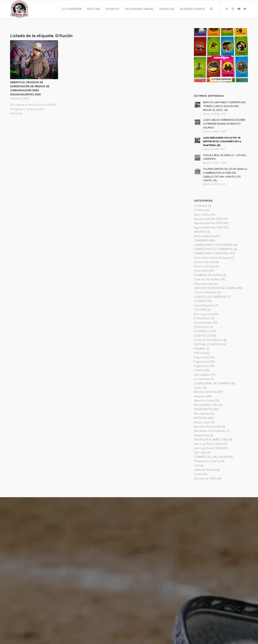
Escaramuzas (203, 323)
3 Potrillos (201, 206)
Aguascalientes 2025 (208, 228)
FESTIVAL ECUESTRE (208, 345)
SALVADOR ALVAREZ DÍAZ (211, 440)
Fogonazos (202, 357)
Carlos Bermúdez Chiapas (212, 258)
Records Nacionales (208, 427)
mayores (200, 396)
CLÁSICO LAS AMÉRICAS (210, 297)
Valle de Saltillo (205, 470)
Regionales (202, 435)
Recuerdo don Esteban (210, 431)
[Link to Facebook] (227, 9)
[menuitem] (71, 9)
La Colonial (202, 379)
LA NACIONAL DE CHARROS (213, 383)
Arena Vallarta (204, 236)
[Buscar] (211, 9)
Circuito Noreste (205, 292)
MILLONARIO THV (206, 405)
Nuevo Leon (202, 422)
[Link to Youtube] (239, 9)
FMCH (198, 353)
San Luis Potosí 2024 (208, 448)
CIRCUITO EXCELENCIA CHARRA (215, 288)
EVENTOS (201, 336)
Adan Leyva (202, 215)
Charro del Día (204, 262)
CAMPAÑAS (201, 241)
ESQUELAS (201, 327)
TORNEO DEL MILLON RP (211, 457)
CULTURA (200, 310)
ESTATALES (202, 331)
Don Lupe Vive (204, 314)
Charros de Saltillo (207, 279)
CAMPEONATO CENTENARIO (213, 245)
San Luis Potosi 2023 (208, 444)
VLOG (198, 474)
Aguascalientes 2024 (208, 223)
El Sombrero (202, 318)
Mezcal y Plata (204, 401)
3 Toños (199, 210)
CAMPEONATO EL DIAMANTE (213, 249)
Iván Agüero (202, 375)
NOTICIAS (200, 418)
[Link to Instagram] (233, 9)
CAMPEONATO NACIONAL (211, 253)
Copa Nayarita (204, 306)
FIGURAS (200, 349)
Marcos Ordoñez (205, 392)
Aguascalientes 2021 (208, 219)
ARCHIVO (200, 232)
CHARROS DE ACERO (208, 275)
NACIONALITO (203, 409)
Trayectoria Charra (207, 461)
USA (197, 466)
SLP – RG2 (200, 453)
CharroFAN (201, 271)
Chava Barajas (204, 284)
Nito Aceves (202, 414)
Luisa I (198, 388)
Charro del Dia (204, 267)
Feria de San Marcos (208, 340)
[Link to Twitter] (245, 9)
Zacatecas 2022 (205, 479)
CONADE (200, 301)
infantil (199, 370)
